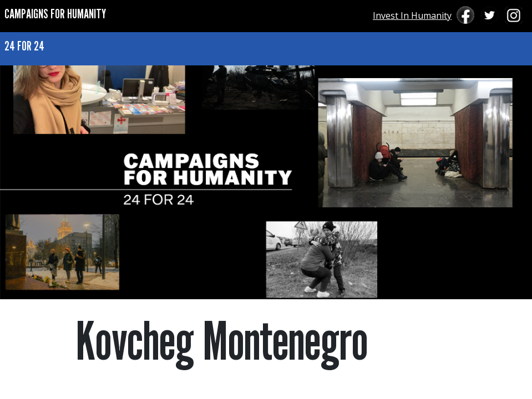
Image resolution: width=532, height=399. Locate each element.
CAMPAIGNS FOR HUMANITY (55, 14)
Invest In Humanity (412, 16)
